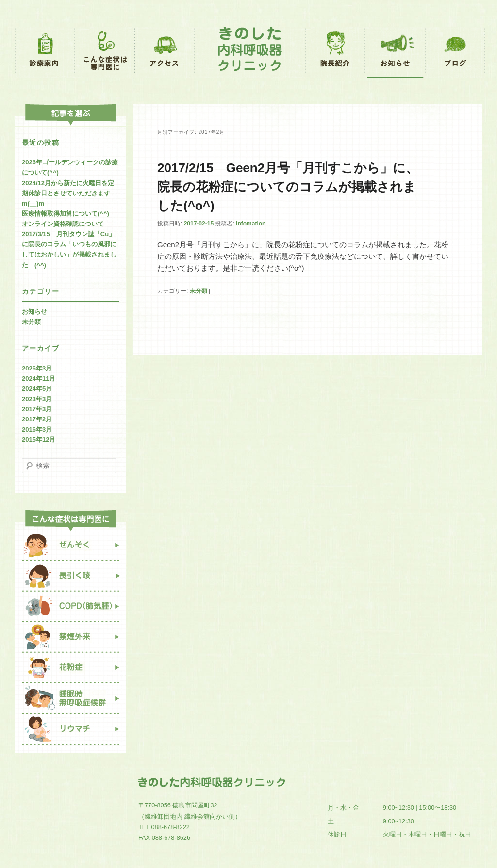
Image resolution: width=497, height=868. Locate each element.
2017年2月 (37, 419)
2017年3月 (37, 409)
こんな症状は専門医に (105, 52)
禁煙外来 (70, 637)
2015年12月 (39, 440)
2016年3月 (37, 429)
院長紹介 (335, 52)
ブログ (456, 52)
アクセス (166, 52)
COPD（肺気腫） (70, 607)
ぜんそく (70, 546)
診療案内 (45, 52)
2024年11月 (39, 378)
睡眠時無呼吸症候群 (70, 699)
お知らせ (396, 52)
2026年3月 (37, 368)
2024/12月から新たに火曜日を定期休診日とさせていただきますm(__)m (68, 193)
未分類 (199, 291)
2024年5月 (37, 389)
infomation (251, 224)
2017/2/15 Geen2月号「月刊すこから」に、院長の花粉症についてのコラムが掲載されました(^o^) (288, 187)
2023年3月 (37, 399)
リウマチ (70, 734)
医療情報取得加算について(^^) (66, 214)
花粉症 (70, 668)
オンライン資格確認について (63, 224)
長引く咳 (70, 576)
